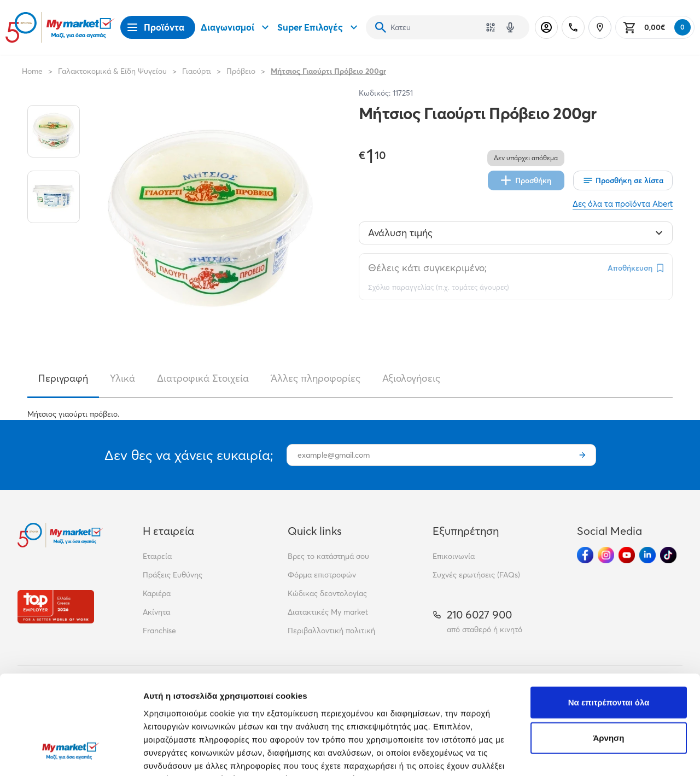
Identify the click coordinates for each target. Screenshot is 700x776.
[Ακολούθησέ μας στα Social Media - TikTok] (668, 555)
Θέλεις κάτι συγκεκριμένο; (427, 268)
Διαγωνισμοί (236, 27)
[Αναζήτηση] (381, 27)
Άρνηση (608, 653)
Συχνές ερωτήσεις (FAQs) (476, 575)
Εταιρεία (157, 556)
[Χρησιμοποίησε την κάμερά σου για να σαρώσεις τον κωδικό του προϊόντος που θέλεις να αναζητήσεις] (491, 27)
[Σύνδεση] (546, 27)
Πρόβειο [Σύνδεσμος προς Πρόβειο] (241, 71)
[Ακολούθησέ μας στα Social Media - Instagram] (606, 555)
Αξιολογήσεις (411, 378)
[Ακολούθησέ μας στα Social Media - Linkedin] (647, 555)
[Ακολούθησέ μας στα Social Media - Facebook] (585, 555)
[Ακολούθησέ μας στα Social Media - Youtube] (627, 555)
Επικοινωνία (454, 556)
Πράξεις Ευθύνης (173, 575)
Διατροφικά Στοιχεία (203, 378)
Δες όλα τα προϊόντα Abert (623, 204)
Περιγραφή (63, 378)
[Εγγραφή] (582, 455)
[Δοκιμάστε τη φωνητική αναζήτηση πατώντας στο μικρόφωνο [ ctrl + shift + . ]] (510, 27)
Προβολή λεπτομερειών (190, 754)
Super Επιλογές (319, 27)
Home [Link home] (32, 71)
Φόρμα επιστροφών (322, 575)
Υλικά (122, 378)
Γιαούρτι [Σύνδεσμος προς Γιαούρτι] (197, 71)
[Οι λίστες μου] (623, 180)
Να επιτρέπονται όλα (609, 617)
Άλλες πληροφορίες (316, 378)
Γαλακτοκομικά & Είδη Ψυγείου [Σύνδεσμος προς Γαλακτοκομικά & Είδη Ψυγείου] (112, 71)
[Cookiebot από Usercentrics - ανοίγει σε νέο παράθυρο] (71, 755)
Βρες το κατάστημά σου (328, 556)
